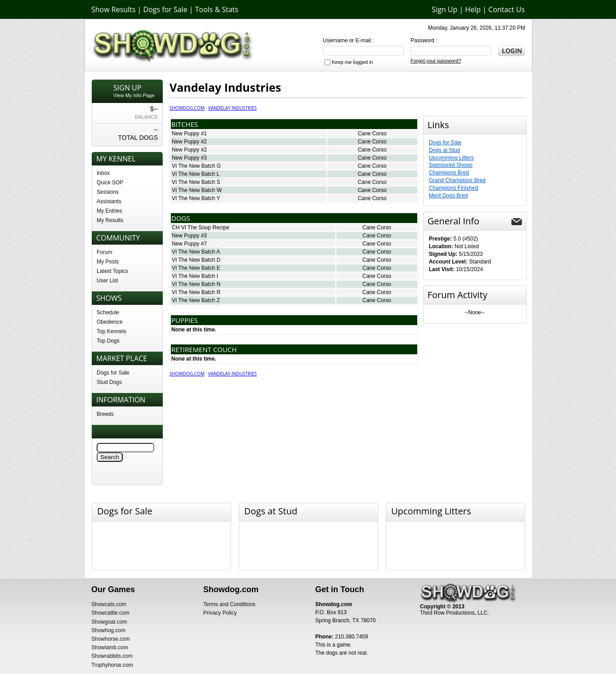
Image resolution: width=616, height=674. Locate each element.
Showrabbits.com (112, 656)
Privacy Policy (220, 613)
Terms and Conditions (229, 604)
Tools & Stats (217, 9)
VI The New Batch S (196, 182)
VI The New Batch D (196, 260)
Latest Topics (112, 271)
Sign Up (444, 9)
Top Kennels (112, 331)
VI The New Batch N (196, 284)
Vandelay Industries (232, 108)
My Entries (109, 211)
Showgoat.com (109, 622)
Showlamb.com (110, 647)
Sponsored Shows (451, 165)
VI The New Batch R (196, 292)
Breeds (105, 414)
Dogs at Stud (444, 150)
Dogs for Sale (165, 9)
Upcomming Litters (451, 158)
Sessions (108, 192)
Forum (105, 252)
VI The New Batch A (196, 252)
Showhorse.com (111, 639)
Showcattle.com (110, 613)
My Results (110, 220)
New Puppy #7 (189, 244)
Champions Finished (453, 188)
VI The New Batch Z (196, 300)
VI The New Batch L (196, 174)
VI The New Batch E (196, 268)
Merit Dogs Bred (449, 196)
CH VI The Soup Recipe (201, 228)
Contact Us (507, 9)
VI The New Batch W (197, 190)
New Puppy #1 (189, 134)
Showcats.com (109, 604)
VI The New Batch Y (196, 198)
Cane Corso (372, 134)
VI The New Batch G (196, 166)
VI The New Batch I (195, 276)
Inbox (103, 173)
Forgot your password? (436, 61)
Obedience (110, 322)
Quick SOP (110, 183)
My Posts (108, 262)
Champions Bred (449, 173)
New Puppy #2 (189, 142)
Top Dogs (108, 341)
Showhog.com (108, 630)
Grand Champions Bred (457, 180)
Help (473, 9)
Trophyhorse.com (112, 665)
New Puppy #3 (189, 158)
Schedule (108, 312)
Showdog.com (187, 108)
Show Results (113, 9)
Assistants (109, 201)
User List (107, 281)
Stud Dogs (109, 382)
